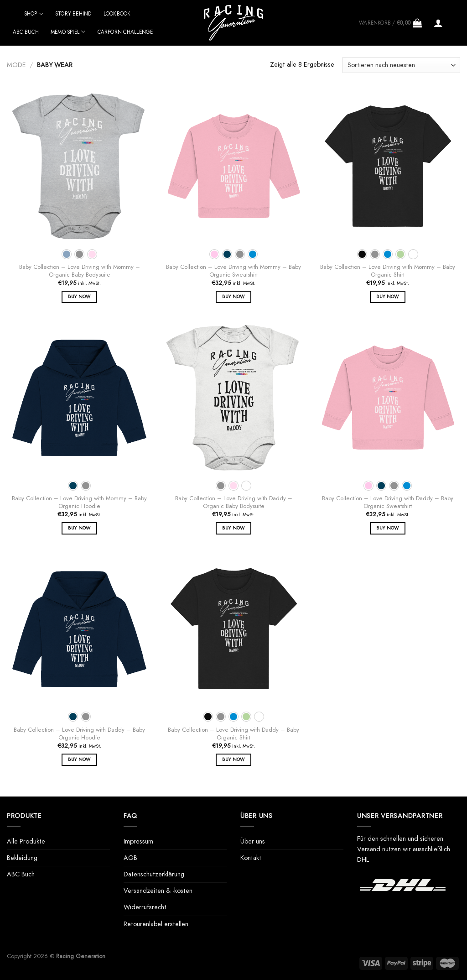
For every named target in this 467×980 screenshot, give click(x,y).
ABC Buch (26, 32)
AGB (130, 858)
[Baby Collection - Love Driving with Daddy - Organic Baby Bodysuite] (233, 398)
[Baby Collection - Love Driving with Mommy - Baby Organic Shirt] (388, 166)
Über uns (253, 841)
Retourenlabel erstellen (156, 924)
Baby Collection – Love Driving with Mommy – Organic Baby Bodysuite (80, 271)
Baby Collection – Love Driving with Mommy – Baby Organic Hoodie (79, 503)
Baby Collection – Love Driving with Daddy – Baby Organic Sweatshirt (388, 503)
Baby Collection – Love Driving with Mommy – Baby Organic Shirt (388, 271)
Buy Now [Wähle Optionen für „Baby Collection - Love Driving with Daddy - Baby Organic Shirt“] (233, 759)
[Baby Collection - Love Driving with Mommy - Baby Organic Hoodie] (79, 398)
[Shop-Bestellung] (401, 65)
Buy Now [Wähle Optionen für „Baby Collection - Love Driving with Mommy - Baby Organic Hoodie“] (79, 528)
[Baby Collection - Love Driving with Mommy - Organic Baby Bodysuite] (79, 166)
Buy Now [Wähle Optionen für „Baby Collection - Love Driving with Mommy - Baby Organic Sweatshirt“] (233, 296)
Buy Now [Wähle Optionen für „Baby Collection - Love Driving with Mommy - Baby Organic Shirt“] (387, 296)
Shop (34, 14)
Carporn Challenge (125, 32)
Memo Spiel (68, 32)
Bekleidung (22, 858)
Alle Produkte (26, 841)
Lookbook (117, 14)
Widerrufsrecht (145, 907)
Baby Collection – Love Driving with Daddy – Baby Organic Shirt (233, 734)
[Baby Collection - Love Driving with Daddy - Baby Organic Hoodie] (79, 629)
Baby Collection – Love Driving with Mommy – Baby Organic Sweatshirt (233, 271)
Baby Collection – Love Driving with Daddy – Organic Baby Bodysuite (234, 503)
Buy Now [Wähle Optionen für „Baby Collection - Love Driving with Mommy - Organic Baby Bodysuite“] (79, 296)
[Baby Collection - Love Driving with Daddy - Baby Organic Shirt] (233, 629)
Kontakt (251, 858)
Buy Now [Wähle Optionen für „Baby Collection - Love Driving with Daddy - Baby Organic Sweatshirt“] (387, 528)
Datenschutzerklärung (154, 874)
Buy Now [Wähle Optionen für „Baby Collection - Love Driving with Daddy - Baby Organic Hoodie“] (79, 759)
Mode (16, 65)
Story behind (73, 14)
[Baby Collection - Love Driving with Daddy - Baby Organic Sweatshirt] (388, 398)
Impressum (138, 841)
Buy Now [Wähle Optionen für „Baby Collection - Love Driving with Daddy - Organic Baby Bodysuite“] (233, 528)
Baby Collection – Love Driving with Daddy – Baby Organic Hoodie (79, 734)
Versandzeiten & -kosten (158, 891)
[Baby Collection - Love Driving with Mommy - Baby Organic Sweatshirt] (233, 166)
